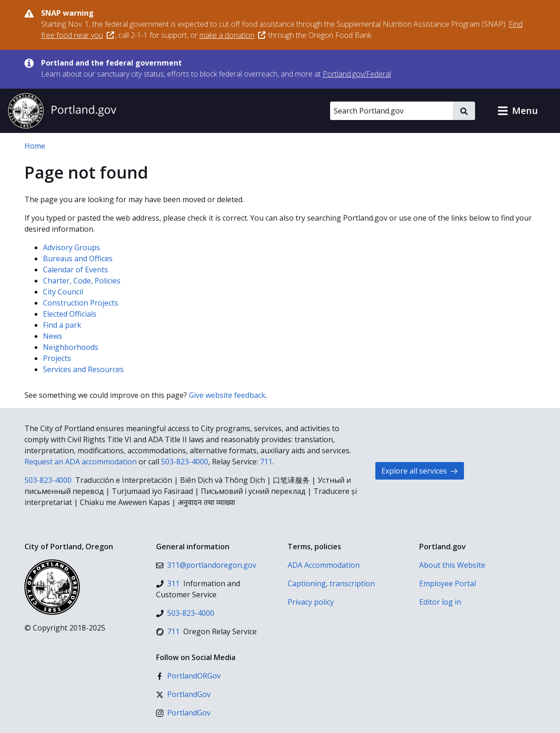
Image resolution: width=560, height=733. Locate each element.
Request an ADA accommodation (81, 462)
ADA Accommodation (324, 565)
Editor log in (440, 602)
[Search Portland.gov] (391, 111)
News (53, 336)
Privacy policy (311, 602)
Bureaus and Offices (78, 258)
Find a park (62, 325)
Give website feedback (227, 395)
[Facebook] (188, 676)
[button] (518, 111)
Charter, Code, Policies (82, 281)
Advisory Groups (72, 247)
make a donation (232, 35)
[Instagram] (183, 713)
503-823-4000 (185, 462)
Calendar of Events (75, 270)
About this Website (452, 565)
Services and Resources (83, 369)
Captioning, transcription (331, 583)
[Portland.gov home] (62, 111)
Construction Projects (81, 303)
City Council (63, 292)
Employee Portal (448, 583)
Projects (57, 358)
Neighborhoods (71, 347)
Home (35, 146)
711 (266, 462)
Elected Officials (70, 314)
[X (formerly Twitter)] (183, 694)
